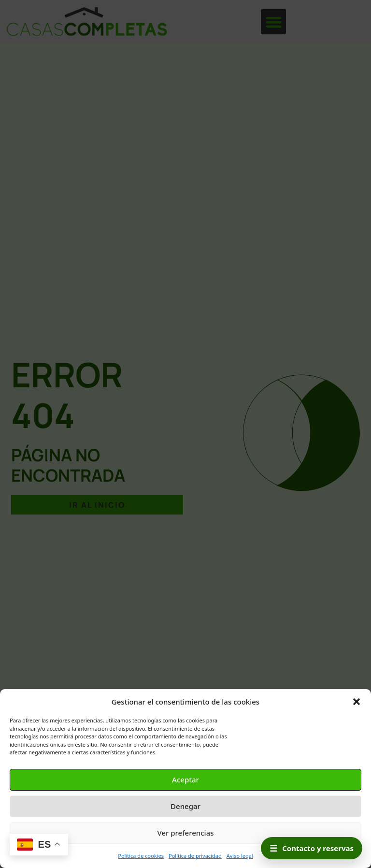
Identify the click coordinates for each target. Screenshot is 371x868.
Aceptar (185, 780)
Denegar (185, 806)
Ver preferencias (185, 833)
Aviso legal (240, 856)
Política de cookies (141, 856)
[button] (357, 702)
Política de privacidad (195, 856)
